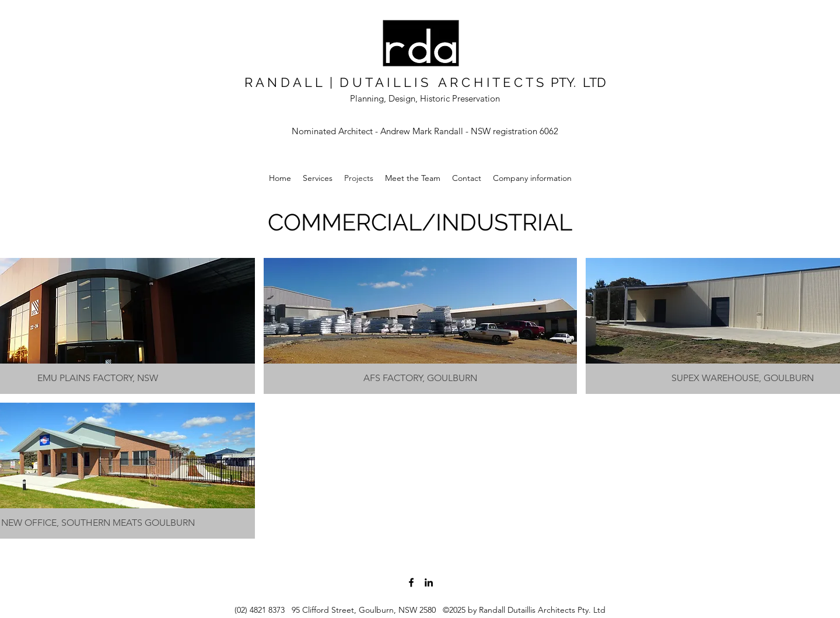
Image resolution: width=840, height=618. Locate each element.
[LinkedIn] (429, 582)
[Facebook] (411, 582)
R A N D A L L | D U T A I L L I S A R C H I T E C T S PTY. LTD (425, 82)
